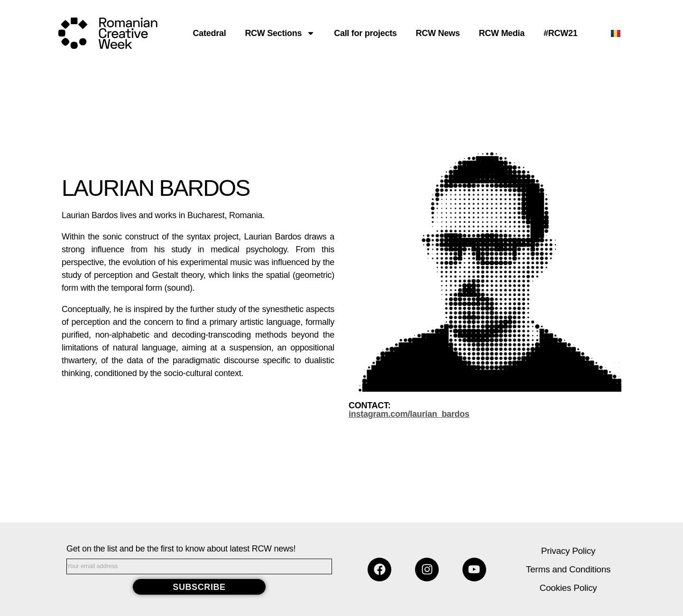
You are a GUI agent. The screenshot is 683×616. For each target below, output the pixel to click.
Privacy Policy (568, 551)
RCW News (438, 33)
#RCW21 (560, 33)
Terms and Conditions (568, 569)
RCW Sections (280, 33)
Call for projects (365, 33)
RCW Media (502, 33)
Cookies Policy (568, 588)
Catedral (210, 33)
